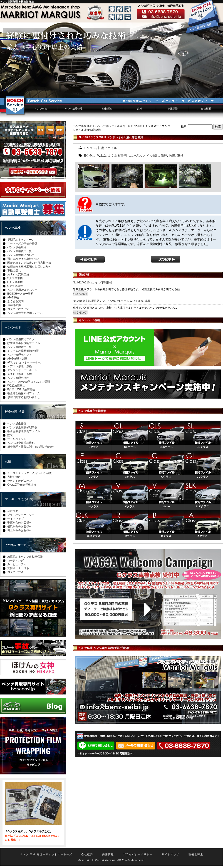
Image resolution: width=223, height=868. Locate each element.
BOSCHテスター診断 (20, 294)
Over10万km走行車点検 (22, 485)
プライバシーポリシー (21, 515)
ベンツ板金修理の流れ (21, 443)
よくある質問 (15, 301)
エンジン (135, 156)
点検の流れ (14, 477)
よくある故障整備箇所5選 (23, 351)
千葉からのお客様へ (20, 523)
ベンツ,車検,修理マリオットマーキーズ (46, 854)
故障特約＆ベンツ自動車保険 (25, 557)
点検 (140, 109)
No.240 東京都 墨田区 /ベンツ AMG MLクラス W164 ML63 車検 (112, 301)
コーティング (15, 560)
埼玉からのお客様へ (20, 530)
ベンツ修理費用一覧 (20, 347)
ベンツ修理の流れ (18, 378)
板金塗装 (107, 109)
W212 (102, 156)
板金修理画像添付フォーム (24, 393)
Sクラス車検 (15, 278)
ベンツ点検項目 (17, 247)
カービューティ (17, 564)
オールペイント (17, 439)
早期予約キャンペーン (21, 240)
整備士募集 (196, 854)
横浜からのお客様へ (20, 526)
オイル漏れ (151, 156)
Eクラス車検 (15, 282)
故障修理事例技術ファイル (24, 343)
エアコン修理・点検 (20, 366)
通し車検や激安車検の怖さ (24, 259)
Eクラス (90, 148)
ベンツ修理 (13, 327)
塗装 (10, 435)
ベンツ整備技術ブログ (21, 339)
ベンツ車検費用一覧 (20, 251)
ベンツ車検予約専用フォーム (25, 313)
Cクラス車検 (15, 286)
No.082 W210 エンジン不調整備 (93, 283)
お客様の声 (14, 305)
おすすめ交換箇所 (18, 274)
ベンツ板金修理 (17, 424)
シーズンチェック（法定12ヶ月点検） (31, 473)
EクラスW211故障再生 (21, 389)
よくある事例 (117, 156)
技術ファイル (107, 148)
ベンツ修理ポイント (20, 355)
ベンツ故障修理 (74, 109)
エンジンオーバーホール (22, 370)
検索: (184, 126)
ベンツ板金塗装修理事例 (22, 427)
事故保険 (173, 109)
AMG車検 (13, 298)
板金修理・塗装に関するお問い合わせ (30, 447)
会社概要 (206, 109)
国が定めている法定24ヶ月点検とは (29, 263)
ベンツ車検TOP (82, 126)
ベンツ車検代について (21, 255)
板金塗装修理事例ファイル (24, 431)
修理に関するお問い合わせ (24, 397)
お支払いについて (18, 309)
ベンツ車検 (41, 109)
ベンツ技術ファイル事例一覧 (113, 126)
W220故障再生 (16, 386)
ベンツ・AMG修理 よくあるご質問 (28, 382)
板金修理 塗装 (15, 412)
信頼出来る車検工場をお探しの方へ (29, 267)
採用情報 (108, 854)
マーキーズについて (19, 499)
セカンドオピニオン (20, 481)
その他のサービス (17, 545)
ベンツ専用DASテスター (22, 290)
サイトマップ (15, 519)
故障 (172, 156)
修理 (164, 156)
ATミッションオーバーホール (25, 362)
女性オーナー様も (18, 568)
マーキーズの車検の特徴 (22, 243)
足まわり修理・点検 (20, 374)
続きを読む (80, 294)
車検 (180, 156)
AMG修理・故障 (17, 359)
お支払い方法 (15, 572)
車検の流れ (14, 270)
